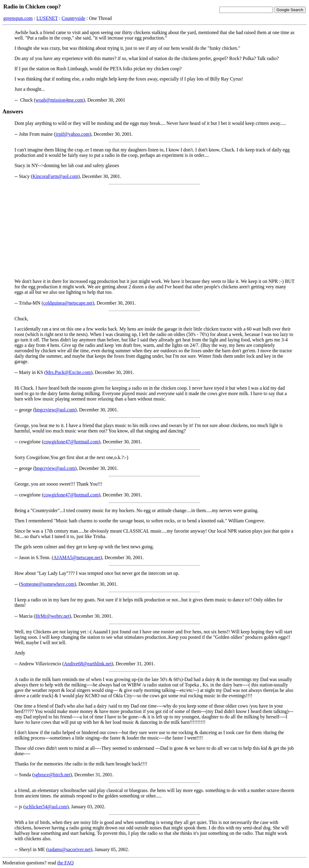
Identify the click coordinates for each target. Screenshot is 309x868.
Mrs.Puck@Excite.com (68, 372)
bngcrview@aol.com (55, 410)
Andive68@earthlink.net (88, 664)
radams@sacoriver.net (69, 849)
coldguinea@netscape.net (68, 303)
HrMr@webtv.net (52, 616)
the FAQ (65, 863)
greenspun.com (18, 18)
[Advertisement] (154, 232)
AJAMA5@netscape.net (77, 558)
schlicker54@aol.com (46, 807)
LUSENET (47, 18)
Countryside (73, 18)
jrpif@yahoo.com (73, 134)
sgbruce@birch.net (52, 775)
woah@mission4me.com (59, 100)
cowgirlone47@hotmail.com (71, 442)
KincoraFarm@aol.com (55, 176)
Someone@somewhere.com (48, 584)
